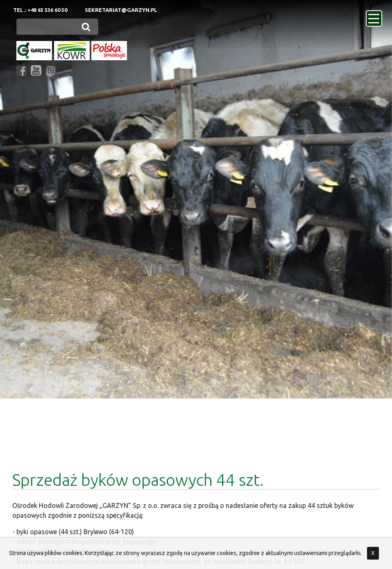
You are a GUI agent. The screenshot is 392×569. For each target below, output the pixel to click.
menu (375, 16)
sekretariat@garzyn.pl (121, 10)
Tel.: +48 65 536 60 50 (40, 10)
